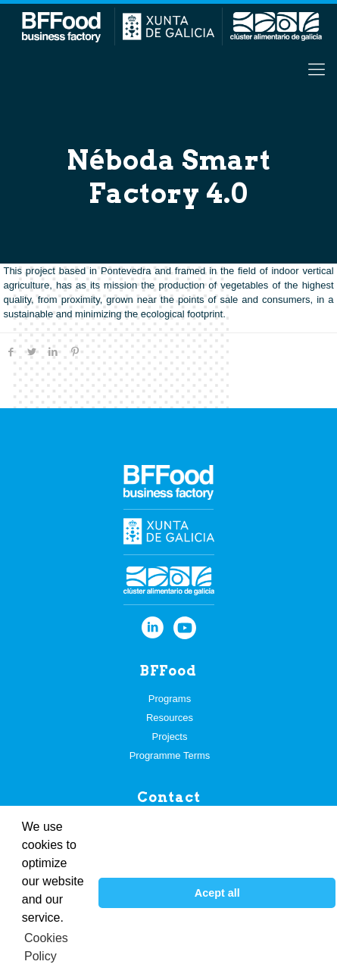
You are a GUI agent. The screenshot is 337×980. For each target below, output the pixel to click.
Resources (170, 718)
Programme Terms (170, 755)
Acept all (217, 893)
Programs (170, 699)
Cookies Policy (46, 947)
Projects (170, 737)
